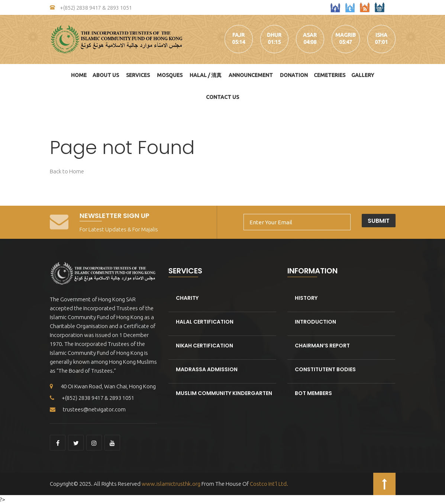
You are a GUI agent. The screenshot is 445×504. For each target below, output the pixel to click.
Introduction (315, 322)
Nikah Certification (204, 346)
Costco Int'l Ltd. (269, 484)
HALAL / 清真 (206, 75)
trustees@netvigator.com (88, 409)
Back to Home (67, 171)
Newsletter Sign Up (115, 216)
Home (79, 75)
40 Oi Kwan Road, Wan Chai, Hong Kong (103, 386)
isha (381, 35)
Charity (187, 298)
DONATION (294, 75)
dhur (274, 35)
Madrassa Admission (207, 369)
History (306, 298)
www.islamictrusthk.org (170, 484)
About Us (106, 75)
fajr (238, 35)
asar (310, 35)
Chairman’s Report (322, 346)
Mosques (170, 75)
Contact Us (222, 97)
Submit (379, 221)
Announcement (251, 75)
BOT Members (313, 393)
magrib (346, 35)
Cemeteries (330, 75)
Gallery (363, 75)
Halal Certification (205, 322)
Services (138, 75)
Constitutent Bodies (325, 369)
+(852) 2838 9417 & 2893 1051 (91, 8)
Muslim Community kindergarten (224, 393)
